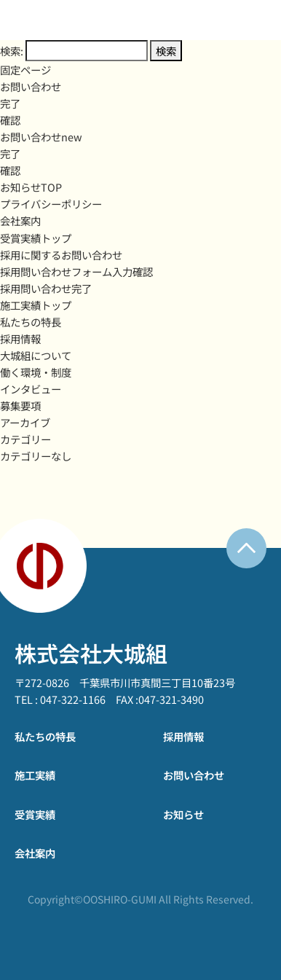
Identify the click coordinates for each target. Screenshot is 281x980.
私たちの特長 (31, 322)
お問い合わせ (31, 86)
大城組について (36, 355)
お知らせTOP (31, 187)
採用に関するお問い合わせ (61, 255)
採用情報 (20, 338)
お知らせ (183, 814)
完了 (10, 103)
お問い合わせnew (41, 137)
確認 (10, 120)
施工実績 (35, 775)
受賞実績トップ (36, 238)
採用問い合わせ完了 (46, 288)
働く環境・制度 (36, 372)
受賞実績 (35, 814)
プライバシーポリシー (51, 204)
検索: (12, 51)
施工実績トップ (36, 305)
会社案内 (20, 220)
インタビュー (31, 389)
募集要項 (20, 405)
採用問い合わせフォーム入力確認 (76, 271)
